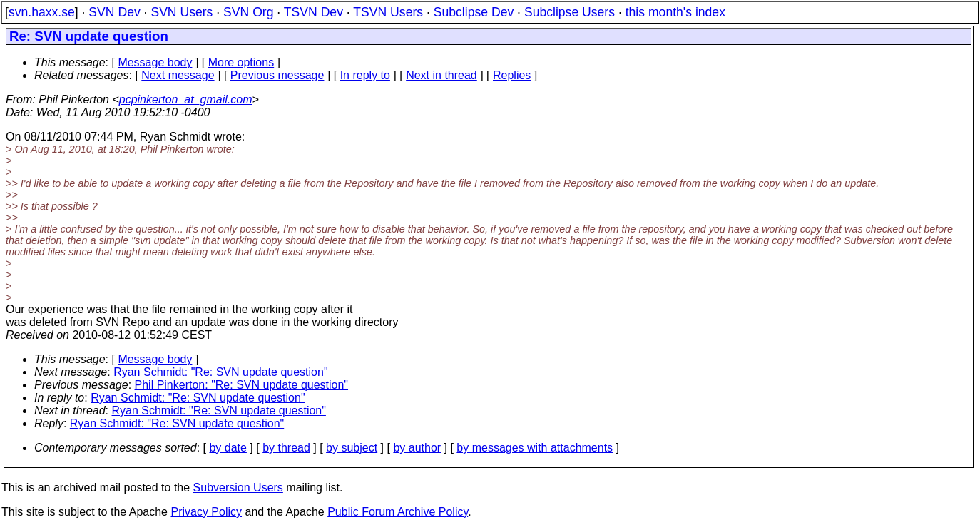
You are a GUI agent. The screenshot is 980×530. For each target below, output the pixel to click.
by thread (286, 448)
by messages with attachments (535, 448)
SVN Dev (114, 12)
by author (417, 448)
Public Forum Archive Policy (398, 512)
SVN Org (248, 12)
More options (241, 62)
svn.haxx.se (42, 12)
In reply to (365, 75)
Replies (512, 75)
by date (228, 448)
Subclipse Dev (474, 12)
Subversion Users (238, 488)
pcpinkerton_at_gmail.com (186, 100)
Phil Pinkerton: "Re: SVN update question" (242, 385)
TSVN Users (388, 12)
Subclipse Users (570, 12)
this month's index (675, 12)
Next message (178, 75)
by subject (352, 448)
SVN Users (182, 12)
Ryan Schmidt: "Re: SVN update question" (220, 372)
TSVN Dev (313, 12)
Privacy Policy (206, 512)
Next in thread (441, 75)
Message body (155, 62)
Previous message (277, 75)
